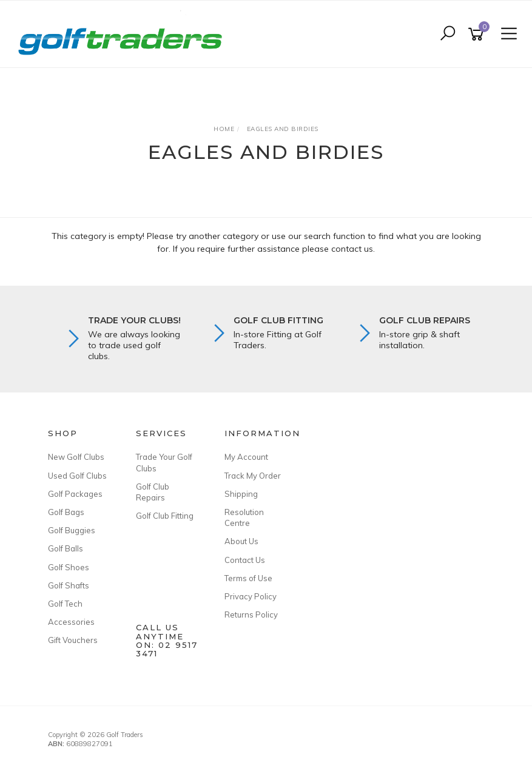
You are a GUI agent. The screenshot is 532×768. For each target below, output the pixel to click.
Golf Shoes (69, 567)
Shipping (241, 494)
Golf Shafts (69, 585)
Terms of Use (248, 578)
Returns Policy (251, 615)
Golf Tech (65, 604)
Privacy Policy (251, 596)
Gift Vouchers (73, 640)
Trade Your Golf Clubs (164, 462)
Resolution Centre (244, 517)
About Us (241, 541)
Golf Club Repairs (153, 492)
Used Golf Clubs (77, 476)
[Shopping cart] (478, 34)
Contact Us (245, 560)
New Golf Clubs (76, 457)
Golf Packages (75, 494)
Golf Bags (66, 512)
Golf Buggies (72, 530)
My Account (246, 457)
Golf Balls (66, 548)
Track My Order (253, 476)
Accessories (71, 622)
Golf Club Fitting (165, 516)
